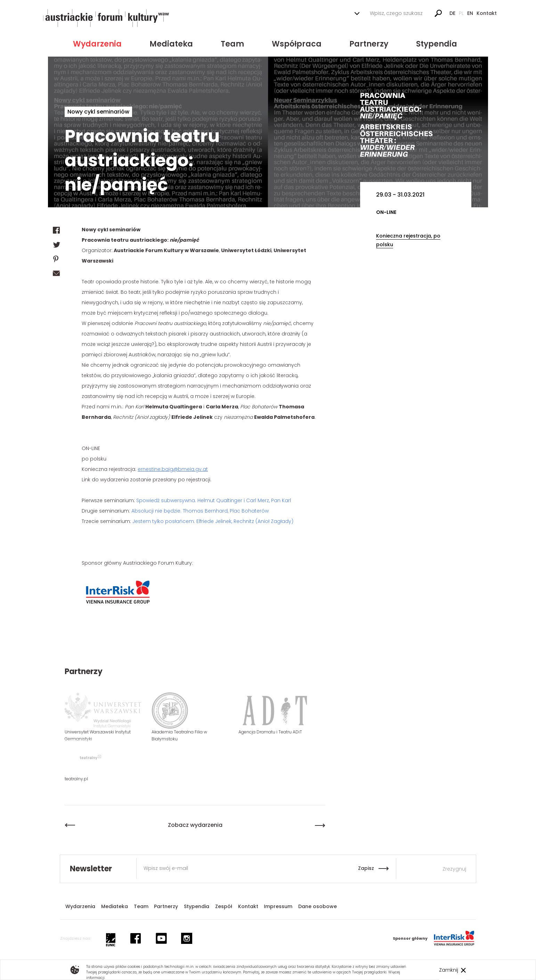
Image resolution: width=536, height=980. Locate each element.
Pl (461, 13)
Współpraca (297, 44)
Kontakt (487, 13)
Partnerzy (369, 44)
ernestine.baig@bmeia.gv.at (173, 469)
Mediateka (171, 44)
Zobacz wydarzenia (195, 825)
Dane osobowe (318, 906)
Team (232, 44)
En (470, 13)
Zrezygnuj (454, 869)
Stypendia (437, 44)
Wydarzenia (97, 44)
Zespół (224, 906)
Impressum (278, 906)
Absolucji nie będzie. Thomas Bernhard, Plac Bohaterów (200, 511)
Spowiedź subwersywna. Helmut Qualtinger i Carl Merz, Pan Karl (214, 500)
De (452, 13)
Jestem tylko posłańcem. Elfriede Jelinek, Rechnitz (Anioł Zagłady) (213, 521)
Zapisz (366, 868)
